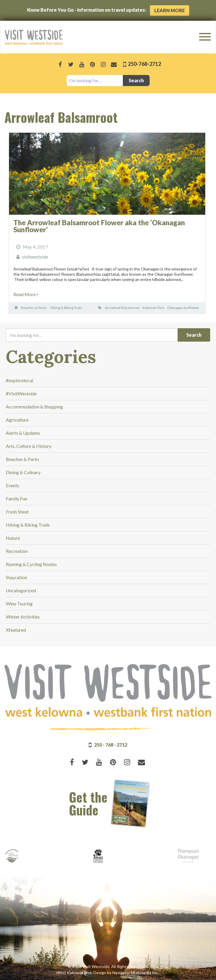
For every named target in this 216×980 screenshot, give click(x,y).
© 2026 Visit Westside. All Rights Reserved (107, 966)
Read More (26, 294)
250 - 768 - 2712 (111, 745)
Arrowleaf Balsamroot (122, 308)
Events (13, 485)
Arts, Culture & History (29, 446)
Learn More (170, 10)
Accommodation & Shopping (34, 407)
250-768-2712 (144, 64)
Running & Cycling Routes (31, 564)
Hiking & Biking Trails (66, 308)
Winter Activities (23, 617)
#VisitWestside (21, 393)
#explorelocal (20, 380)
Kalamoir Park (153, 308)
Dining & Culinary (23, 472)
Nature (13, 538)
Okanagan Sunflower (183, 308)
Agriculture (17, 420)
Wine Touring (19, 603)
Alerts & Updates (23, 433)
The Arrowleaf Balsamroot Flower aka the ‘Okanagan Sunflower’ (99, 226)
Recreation (17, 551)
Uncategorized (21, 590)
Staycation (16, 577)
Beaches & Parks (34, 308)
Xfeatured (16, 630)
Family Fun (17, 498)
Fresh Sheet (17, 512)
